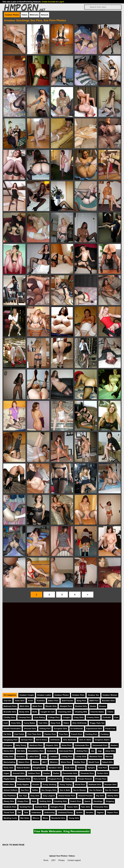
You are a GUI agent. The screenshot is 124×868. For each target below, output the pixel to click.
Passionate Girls (70, 773)
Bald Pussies (68, 701)
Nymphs (91, 768)
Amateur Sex (93, 695)
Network (45, 15)
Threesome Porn (101, 807)
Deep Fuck (55, 723)
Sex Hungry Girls (49, 790)
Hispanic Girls (52, 745)
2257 (53, 860)
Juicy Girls (110, 751)
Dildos (66, 723)
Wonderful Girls (58, 818)
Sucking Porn (26, 807)
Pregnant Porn (55, 779)
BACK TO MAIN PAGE (13, 845)
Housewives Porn (36, 751)
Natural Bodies (23, 768)
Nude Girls (70, 768)
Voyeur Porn (112, 812)
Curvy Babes (30, 723)
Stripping (110, 801)
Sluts (34, 801)
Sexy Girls (35, 796)
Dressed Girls (30, 729)
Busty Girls (24, 712)
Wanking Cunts (10, 818)
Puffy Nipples (23, 784)
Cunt (6, 723)
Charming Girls (65, 712)
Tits (19, 812)
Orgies (7, 773)
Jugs (100, 751)
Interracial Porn (66, 751)
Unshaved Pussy (65, 812)
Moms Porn (66, 762)
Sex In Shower (80, 790)
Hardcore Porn (36, 745)
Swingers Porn (57, 807)
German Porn (27, 740)
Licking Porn (67, 757)
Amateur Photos (12, 15)
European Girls (61, 729)
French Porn (77, 734)
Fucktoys (105, 734)
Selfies (35, 790)
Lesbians (54, 757)
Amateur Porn (78, 695)
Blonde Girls (51, 706)
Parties (56, 773)
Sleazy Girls (9, 801)
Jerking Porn (82, 751)
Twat (26, 812)
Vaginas (100, 812)
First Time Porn (34, 734)
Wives (45, 818)
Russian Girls (111, 784)
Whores (36, 818)
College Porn (54, 717)
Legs (44, 757)
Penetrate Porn (87, 773)
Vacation (90, 812)
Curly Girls (16, 723)
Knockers (21, 757)
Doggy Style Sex (97, 723)
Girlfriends (55, 740)
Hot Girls (21, 751)
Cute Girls (43, 723)
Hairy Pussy (21, 745)
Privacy (62, 860)
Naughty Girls (39, 768)
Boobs (93, 706)
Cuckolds (107, 717)
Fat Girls (7, 734)
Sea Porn (25, 790)
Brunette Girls (10, 712)
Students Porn (10, 807)
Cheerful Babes (97, 712)
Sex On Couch (111, 790)
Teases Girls (72, 807)
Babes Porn (53, 701)
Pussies (36, 784)
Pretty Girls (70, 779)
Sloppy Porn (23, 801)
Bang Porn (81, 701)
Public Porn (9, 784)
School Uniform (10, 790)
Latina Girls (34, 757)
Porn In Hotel (39, 779)
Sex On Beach (96, 790)
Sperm (87, 801)
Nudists (81, 768)
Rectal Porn (80, 784)
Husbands (51, 751)
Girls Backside (70, 740)
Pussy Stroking (49, 784)
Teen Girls (86, 807)
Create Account (49, 2)
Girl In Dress (41, 740)
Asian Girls (20, 701)
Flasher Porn (50, 734)
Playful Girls (9, 779)
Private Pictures (85, 779)
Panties (47, 773)
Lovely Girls (81, 757)
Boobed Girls (81, 706)
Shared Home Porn (67, 796)
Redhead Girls (95, 784)
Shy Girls (100, 796)
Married (109, 757)
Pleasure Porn (24, 779)
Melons (36, 762)
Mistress (54, 762)
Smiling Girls (45, 801)
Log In (61, 2)
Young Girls (74, 818)
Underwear (36, 812)
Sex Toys (23, 796)
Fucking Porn (91, 734)
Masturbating (9, 762)
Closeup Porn (25, 717)
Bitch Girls (25, 706)
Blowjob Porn (66, 706)
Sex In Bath (65, 790)
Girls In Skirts (85, 740)
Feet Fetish (19, 734)
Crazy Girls (79, 717)
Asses (31, 701)
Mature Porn (24, 762)
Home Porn (67, 745)
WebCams (34, 15)
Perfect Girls (103, 773)
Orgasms (114, 768)
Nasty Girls (9, 768)
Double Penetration (12, 729)
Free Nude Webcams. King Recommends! (62, 831)
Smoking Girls (61, 801)
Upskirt (79, 812)
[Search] (103, 7)
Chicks (110, 712)
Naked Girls (108, 762)
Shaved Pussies (85, 796)
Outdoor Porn (34, 773)
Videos (24, 15)
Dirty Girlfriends (80, 723)
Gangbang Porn (11, 740)
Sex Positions (10, 796)
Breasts (103, 706)
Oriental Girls (19, 773)
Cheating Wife (81, 712)
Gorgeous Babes (102, 740)
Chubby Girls (9, 717)
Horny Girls (9, 751)
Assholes (41, 701)
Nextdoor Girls (55, 768)
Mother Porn (80, 762)
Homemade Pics (82, 745)
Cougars (67, 717)
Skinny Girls (113, 796)
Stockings (98, 801)
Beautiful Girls (108, 701)
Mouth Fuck (94, 762)
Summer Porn (41, 807)
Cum (116, 717)
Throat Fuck (9, 812)
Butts (35, 712)
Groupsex (8, 745)
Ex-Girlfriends (77, 729)
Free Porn (63, 734)
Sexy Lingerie (49, 796)
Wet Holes (25, 818)
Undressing (49, 812)
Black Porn (37, 706)
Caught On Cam (48, 712)
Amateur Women (110, 695)
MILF (45, 762)
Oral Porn (103, 768)
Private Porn (101, 779)
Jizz (93, 751)
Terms (46, 860)
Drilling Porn (45, 729)
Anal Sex (7, 701)
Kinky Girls (9, 757)
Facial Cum (110, 729)
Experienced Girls (94, 729)
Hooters (114, 745)
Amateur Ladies (44, 695)
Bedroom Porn (10, 706)
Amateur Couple (27, 695)
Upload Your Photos (58, 856)
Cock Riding (39, 717)
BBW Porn (94, 701)
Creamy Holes (93, 717)
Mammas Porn (96, 757)
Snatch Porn (76, 801)
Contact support (74, 860)
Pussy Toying (66, 784)
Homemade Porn (100, 745)
